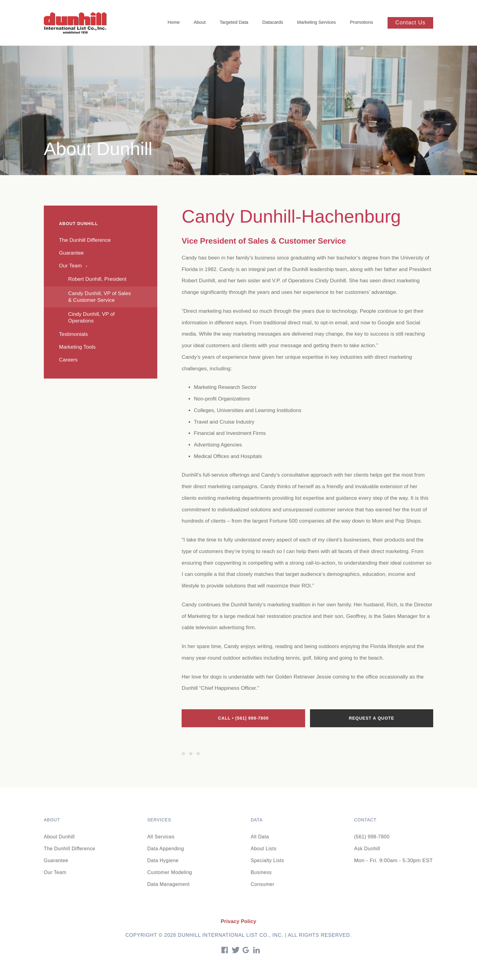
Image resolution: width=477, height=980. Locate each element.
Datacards (273, 22)
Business (261, 872)
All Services (161, 837)
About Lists (264, 849)
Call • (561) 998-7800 (244, 718)
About (200, 22)
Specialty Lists (267, 860)
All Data (260, 837)
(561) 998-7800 (372, 837)
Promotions (361, 22)
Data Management (168, 884)
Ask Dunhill (367, 849)
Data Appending (166, 849)
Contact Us (410, 23)
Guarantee (56, 860)
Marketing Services (317, 22)
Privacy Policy (239, 921)
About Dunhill (59, 837)
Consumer (263, 884)
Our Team (55, 872)
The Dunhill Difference (70, 849)
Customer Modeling (170, 872)
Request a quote (372, 718)
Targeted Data (234, 22)
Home (174, 22)
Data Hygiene (163, 860)
